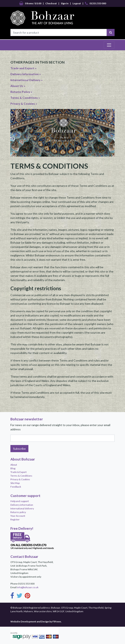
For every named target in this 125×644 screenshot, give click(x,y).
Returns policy (18, 512)
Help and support (20, 501)
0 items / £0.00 (30, 3)
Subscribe (19, 449)
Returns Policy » (21, 92)
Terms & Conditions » (25, 98)
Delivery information (22, 505)
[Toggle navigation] (109, 45)
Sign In (65, 3)
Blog (13, 468)
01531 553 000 (95, 3)
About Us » (18, 86)
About (14, 465)
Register (15, 519)
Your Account (18, 516)
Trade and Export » (23, 68)
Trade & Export (18, 472)
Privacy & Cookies (20, 479)
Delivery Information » (26, 74)
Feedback (16, 487)
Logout (77, 3)
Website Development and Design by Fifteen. (36, 621)
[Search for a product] (59, 32)
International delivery (22, 508)
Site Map (15, 483)
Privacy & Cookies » (24, 104)
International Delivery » (26, 80)
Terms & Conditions (21, 476)
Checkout (51, 3)
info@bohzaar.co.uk (28, 587)
